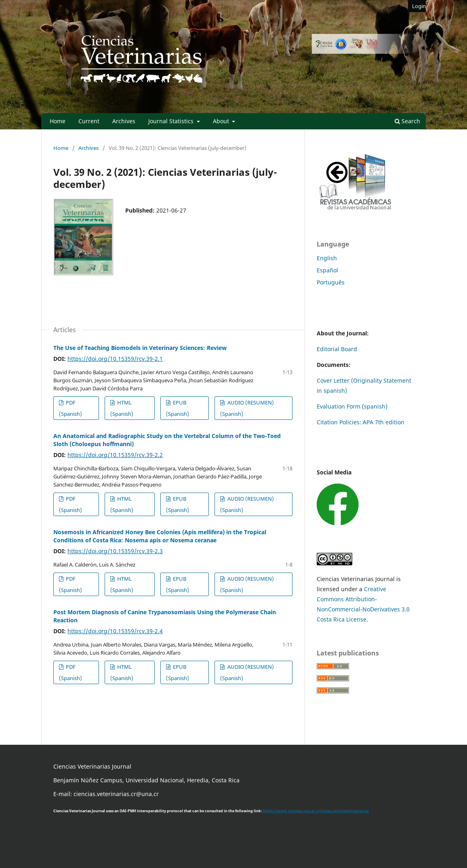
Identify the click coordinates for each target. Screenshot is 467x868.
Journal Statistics (172, 121)
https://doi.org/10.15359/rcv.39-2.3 (115, 551)
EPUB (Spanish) (178, 408)
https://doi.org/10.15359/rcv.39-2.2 (115, 455)
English (327, 258)
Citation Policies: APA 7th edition (361, 422)
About (222, 121)
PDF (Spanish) (70, 408)
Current (89, 121)
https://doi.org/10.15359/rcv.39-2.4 (115, 631)
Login (419, 6)
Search (407, 121)
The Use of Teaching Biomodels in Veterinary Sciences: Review (140, 348)
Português (331, 282)
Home (58, 121)
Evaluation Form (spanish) (352, 406)
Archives (124, 121)
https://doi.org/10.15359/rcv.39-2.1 (115, 359)
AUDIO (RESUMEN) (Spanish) (247, 408)
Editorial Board (337, 349)
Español (327, 270)
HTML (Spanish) (122, 408)
